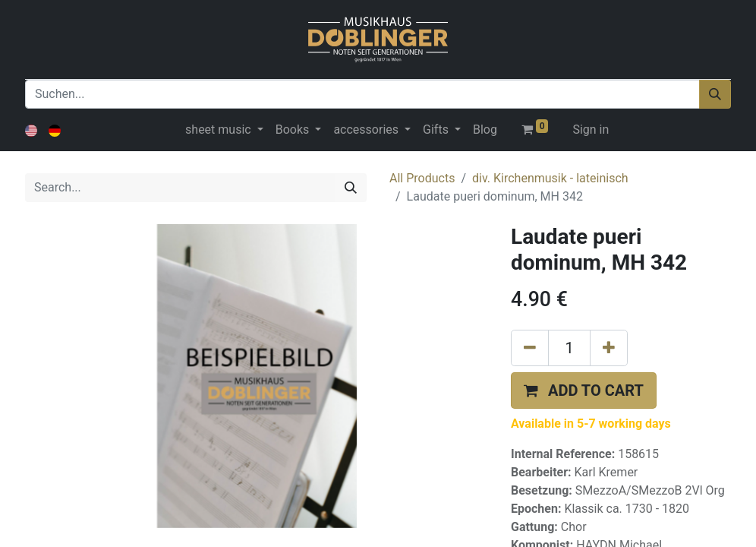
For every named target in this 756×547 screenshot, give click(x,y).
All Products (422, 178)
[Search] (351, 188)
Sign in (591, 130)
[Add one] (609, 348)
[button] (584, 390)
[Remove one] (530, 348)
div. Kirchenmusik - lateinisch (550, 178)
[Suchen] (715, 94)
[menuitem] (485, 130)
